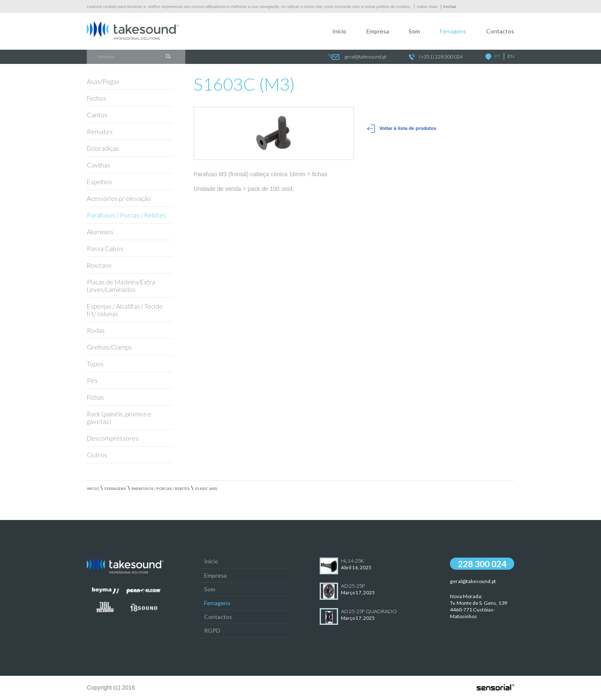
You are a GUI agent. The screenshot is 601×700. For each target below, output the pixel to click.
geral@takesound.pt (357, 57)
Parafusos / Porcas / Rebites (161, 489)
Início (339, 31)
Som (414, 31)
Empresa (378, 31)
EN (511, 56)
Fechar (450, 6)
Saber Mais (427, 6)
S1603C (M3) (206, 489)
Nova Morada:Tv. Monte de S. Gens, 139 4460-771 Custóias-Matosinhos (479, 606)
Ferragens (453, 31)
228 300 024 (482, 564)
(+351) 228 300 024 (436, 57)
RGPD (212, 630)
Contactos (500, 31)
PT (497, 56)
